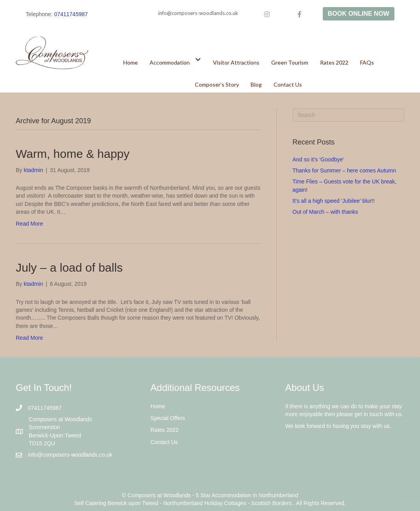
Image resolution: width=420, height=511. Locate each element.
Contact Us (164, 442)
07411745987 (71, 14)
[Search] (348, 115)
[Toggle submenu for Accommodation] (198, 59)
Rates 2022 (165, 430)
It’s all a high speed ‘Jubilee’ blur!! (334, 201)
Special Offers (168, 418)
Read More (29, 224)
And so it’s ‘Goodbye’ (318, 159)
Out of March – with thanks (325, 212)
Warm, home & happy (73, 154)
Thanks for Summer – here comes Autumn (344, 170)
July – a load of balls (69, 268)
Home (158, 406)
